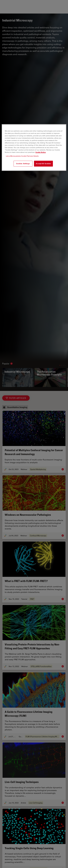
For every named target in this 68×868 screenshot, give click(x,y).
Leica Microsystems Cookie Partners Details (22, 156)
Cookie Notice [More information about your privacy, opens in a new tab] (41, 152)
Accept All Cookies (43, 164)
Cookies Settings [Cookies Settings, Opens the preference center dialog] (23, 164)
